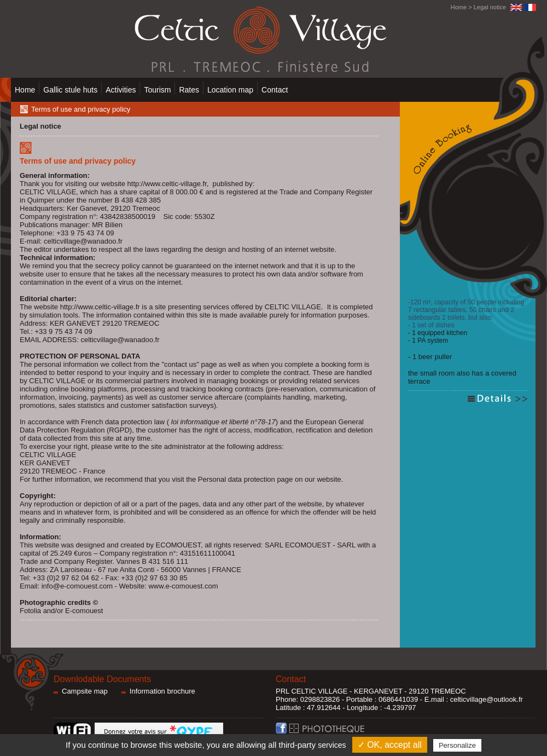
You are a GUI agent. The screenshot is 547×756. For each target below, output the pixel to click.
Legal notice (490, 7)
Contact (275, 90)
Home (459, 7)
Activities (121, 90)
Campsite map (85, 691)
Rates (189, 90)
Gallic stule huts (70, 90)
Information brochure (162, 691)
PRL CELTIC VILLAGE (312, 691)
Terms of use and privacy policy (81, 109)
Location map (230, 90)
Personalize (457, 745)
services (332, 745)
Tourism (157, 90)
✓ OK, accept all (390, 745)
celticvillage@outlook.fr (487, 699)
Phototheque (345, 731)
